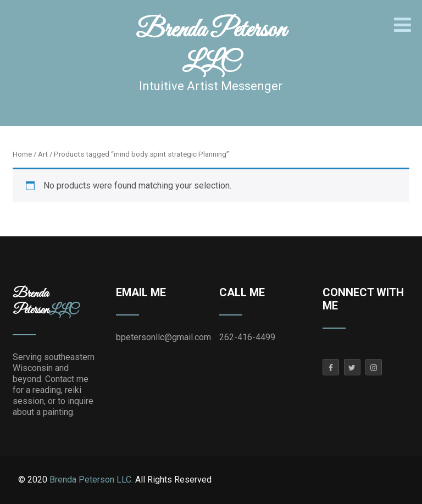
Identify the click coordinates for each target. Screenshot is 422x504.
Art (43, 154)
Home (22, 154)
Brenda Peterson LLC (211, 47)
